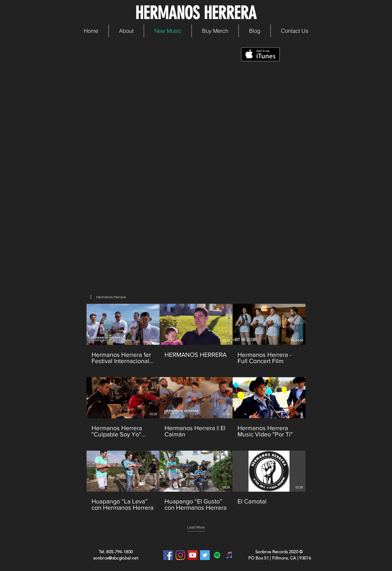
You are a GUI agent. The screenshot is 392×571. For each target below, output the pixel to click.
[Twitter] (205, 555)
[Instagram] (180, 555)
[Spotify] (217, 555)
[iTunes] (229, 555)
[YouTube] (193, 555)
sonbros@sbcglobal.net (116, 558)
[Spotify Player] (147, 231)
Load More (196, 527)
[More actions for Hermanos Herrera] (108, 297)
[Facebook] (168, 555)
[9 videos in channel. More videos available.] (196, 408)
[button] (108, 297)
